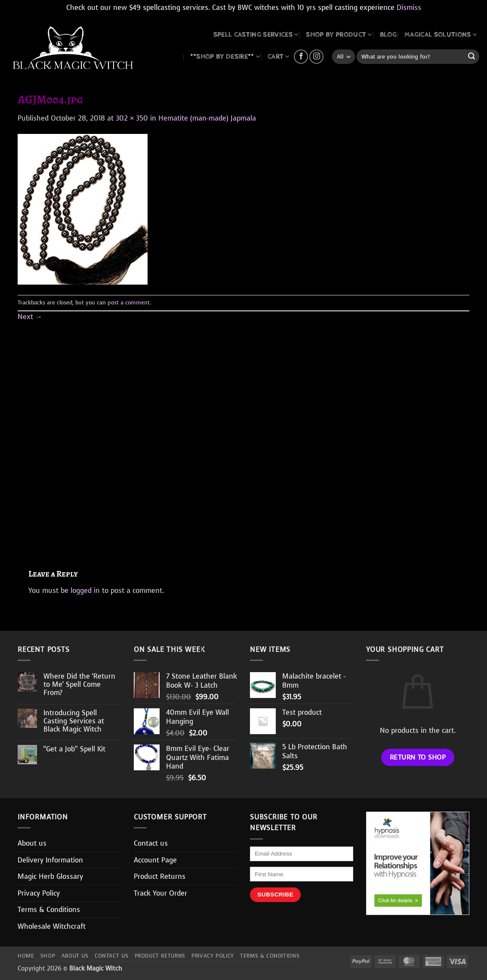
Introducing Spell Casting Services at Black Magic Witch (74, 721)
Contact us (151, 843)
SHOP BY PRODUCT (339, 35)
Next (30, 317)
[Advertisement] (243, 435)
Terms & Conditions (49, 910)
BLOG (388, 35)
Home (26, 956)
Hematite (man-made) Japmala (207, 118)
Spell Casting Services (256, 35)
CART (279, 57)
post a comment (129, 302)
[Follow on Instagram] (316, 57)
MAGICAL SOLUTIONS (441, 35)
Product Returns (160, 876)
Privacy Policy (39, 893)
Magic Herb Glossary (50, 876)
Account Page (155, 860)
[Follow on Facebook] (301, 57)
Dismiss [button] (409, 8)
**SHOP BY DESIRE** (225, 57)
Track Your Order (160, 893)
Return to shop (418, 757)
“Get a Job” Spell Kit (74, 749)
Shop (48, 956)
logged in (85, 591)
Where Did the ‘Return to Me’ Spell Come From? (79, 685)
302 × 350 (132, 118)
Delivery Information (50, 860)
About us (32, 843)
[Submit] (472, 57)
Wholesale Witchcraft (52, 926)
